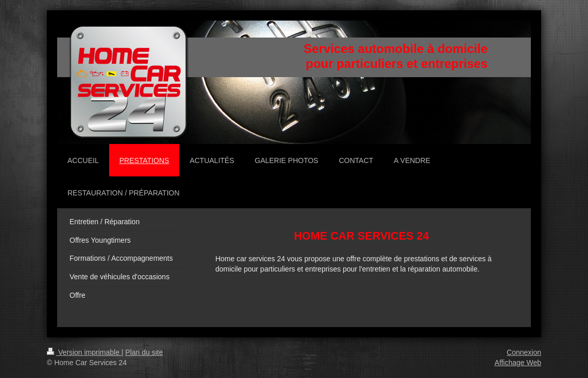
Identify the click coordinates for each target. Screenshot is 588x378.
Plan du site (144, 352)
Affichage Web (518, 363)
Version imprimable (84, 352)
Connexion (524, 352)
